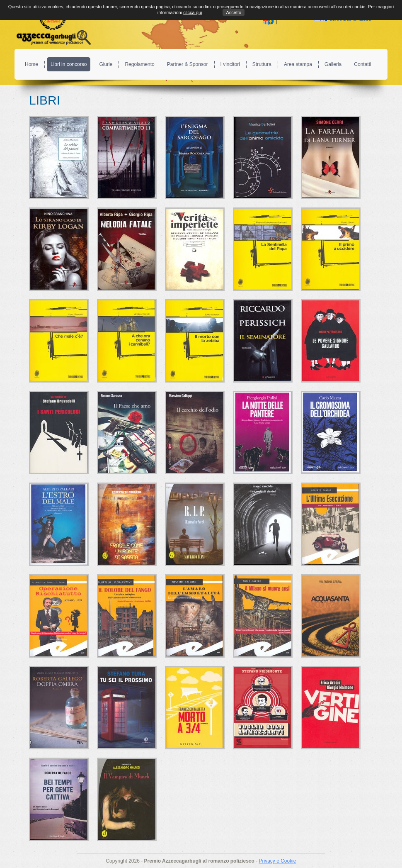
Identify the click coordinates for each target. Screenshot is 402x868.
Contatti (362, 64)
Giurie (106, 64)
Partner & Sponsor (188, 64)
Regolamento (139, 64)
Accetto (234, 12)
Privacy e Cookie (277, 861)
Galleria (333, 64)
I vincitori (230, 64)
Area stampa (298, 64)
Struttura (262, 64)
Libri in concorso (69, 64)
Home (31, 64)
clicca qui (193, 12)
